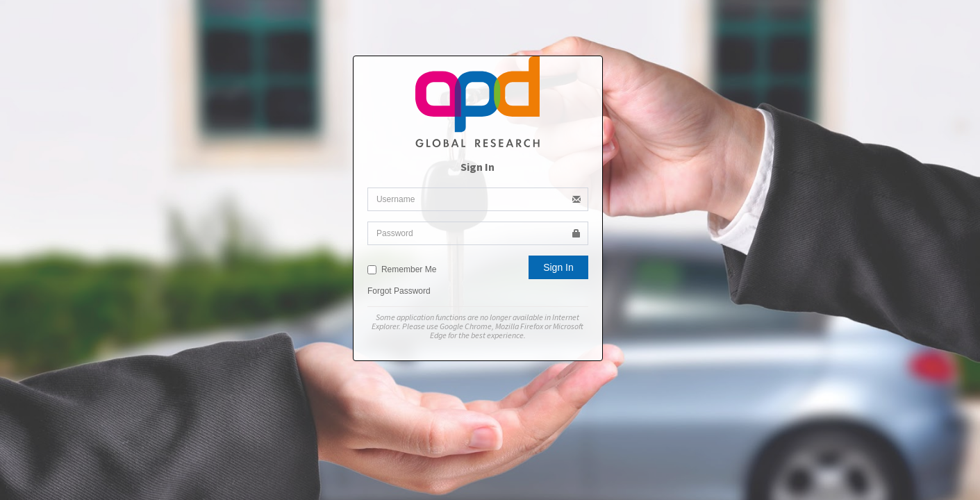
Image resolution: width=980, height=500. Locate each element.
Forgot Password (399, 291)
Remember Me (402, 269)
